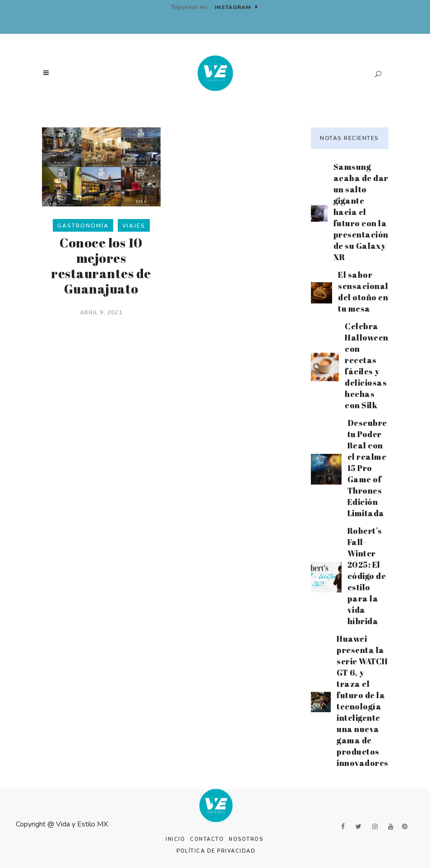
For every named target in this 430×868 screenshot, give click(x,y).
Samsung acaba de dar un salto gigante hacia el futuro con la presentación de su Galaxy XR (361, 212)
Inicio (175, 839)
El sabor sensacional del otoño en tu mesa (363, 292)
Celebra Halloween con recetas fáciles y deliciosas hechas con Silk (367, 366)
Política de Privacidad (216, 851)
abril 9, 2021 (101, 313)
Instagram (236, 7)
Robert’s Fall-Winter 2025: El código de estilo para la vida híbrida (367, 576)
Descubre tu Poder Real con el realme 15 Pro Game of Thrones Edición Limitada (367, 468)
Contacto (207, 839)
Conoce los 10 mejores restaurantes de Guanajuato (101, 266)
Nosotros (246, 839)
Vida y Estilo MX (82, 824)
